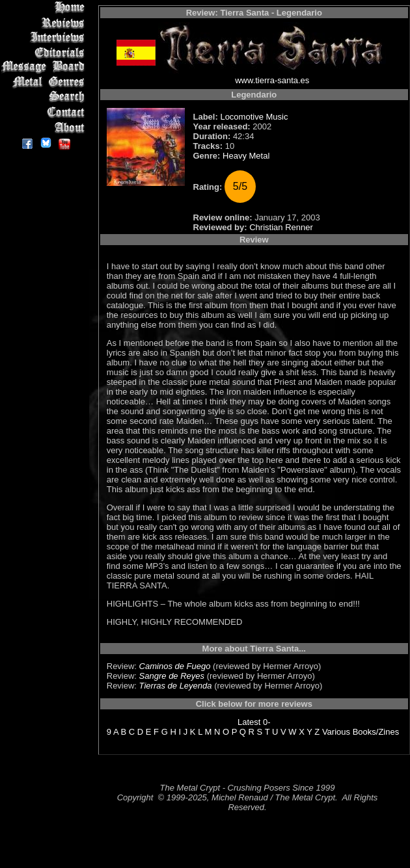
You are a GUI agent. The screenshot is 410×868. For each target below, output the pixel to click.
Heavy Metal (246, 156)
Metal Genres (45, 82)
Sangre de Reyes (172, 676)
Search (45, 97)
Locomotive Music (254, 117)
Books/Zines (376, 732)
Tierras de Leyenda (176, 686)
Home (45, 7)
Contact (45, 112)
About (45, 127)
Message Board (45, 67)
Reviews (45, 22)
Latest (249, 722)
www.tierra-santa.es (272, 80)
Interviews (45, 37)
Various (336, 732)
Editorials (45, 52)
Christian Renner (281, 227)
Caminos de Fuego (175, 666)
